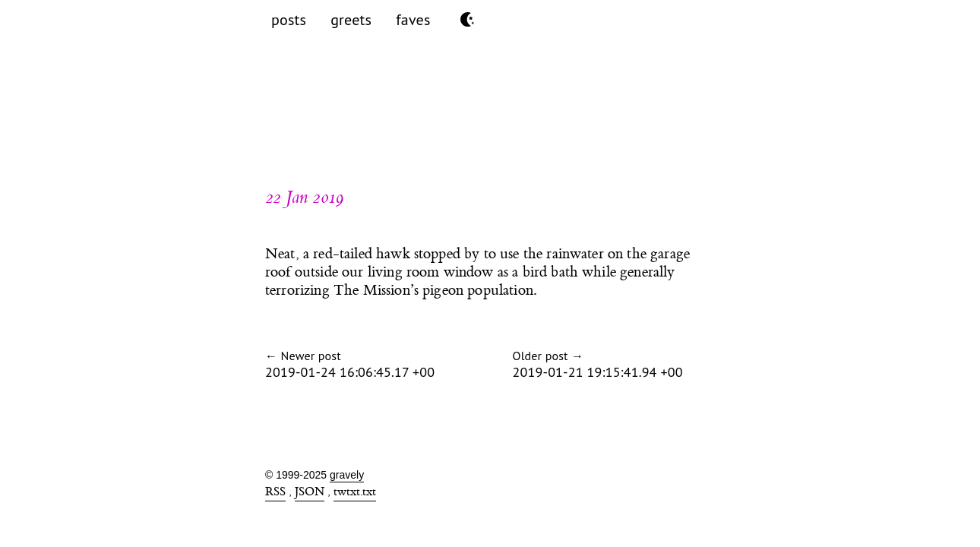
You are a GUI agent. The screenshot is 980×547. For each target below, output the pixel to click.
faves (413, 20)
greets (351, 20)
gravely (347, 475)
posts (289, 20)
